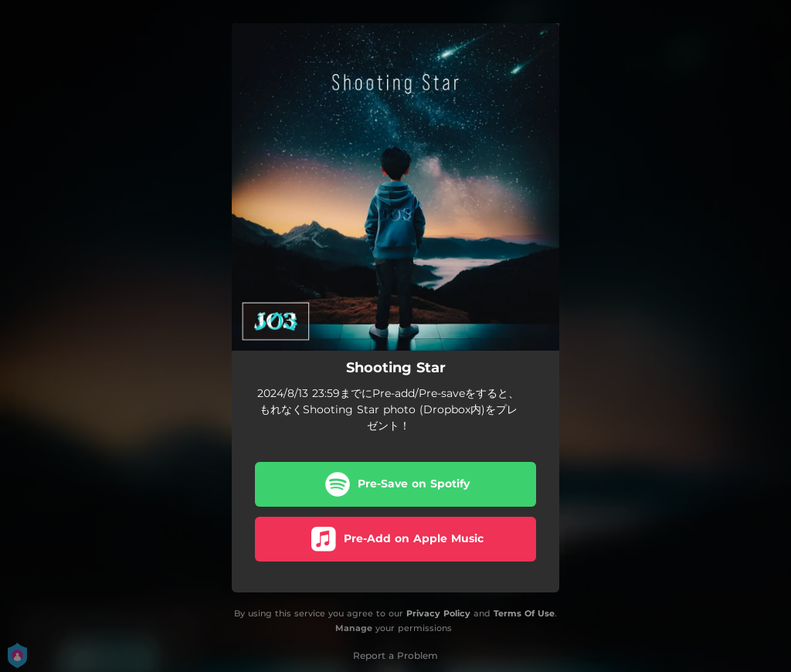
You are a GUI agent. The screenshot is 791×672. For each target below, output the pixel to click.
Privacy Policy (438, 613)
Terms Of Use (524, 613)
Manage (354, 628)
